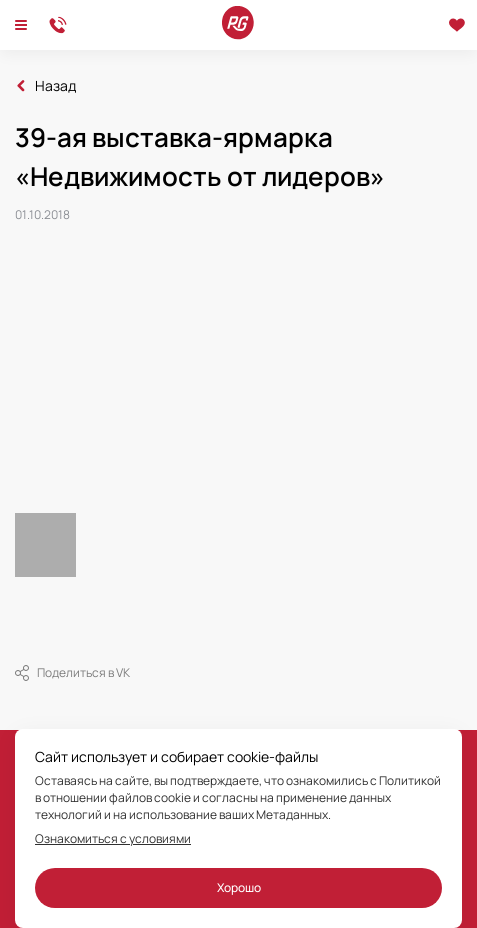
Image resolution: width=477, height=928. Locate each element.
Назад (55, 86)
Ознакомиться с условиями (113, 839)
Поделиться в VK (72, 673)
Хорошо (239, 887)
